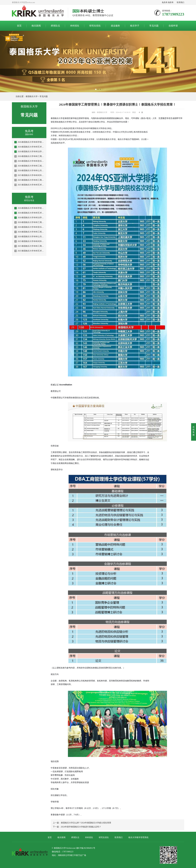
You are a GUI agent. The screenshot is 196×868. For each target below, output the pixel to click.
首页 (19, 26)
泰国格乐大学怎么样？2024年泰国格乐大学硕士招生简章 (86, 823)
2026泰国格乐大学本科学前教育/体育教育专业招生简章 (29, 142)
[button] (96, 89)
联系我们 (180, 2)
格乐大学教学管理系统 (138, 837)
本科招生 (75, 26)
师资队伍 (55, 26)
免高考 (165, 2)
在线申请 (173, 26)
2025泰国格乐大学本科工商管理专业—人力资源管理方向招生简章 (29, 180)
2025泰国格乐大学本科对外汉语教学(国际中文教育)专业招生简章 (29, 175)
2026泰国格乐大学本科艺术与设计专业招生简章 (29, 147)
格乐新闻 (36, 26)
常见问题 (154, 26)
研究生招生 (95, 26)
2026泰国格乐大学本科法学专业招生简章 (29, 152)
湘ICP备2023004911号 (86, 848)
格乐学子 (135, 26)
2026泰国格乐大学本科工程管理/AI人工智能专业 (29, 166)
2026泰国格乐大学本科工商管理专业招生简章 (29, 156)
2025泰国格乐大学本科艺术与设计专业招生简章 (29, 185)
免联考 (171, 2)
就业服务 (115, 26)
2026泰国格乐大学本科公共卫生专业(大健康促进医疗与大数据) (29, 171)
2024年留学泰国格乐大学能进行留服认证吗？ (81, 827)
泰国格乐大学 (32, 96)
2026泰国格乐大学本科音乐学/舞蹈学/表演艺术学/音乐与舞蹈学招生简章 (29, 161)
